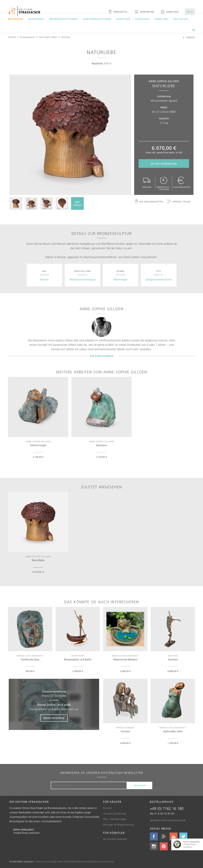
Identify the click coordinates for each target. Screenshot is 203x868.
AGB (92, 862)
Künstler (123, 19)
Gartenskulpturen (97, 19)
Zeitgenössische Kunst (159, 279)
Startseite (12, 37)
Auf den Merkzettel (149, 202)
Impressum (101, 862)
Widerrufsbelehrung (80, 862)
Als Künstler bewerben (115, 839)
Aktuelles (181, 19)
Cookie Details (63, 862)
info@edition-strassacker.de (168, 820)
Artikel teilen (179, 202)
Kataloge (142, 19)
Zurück (189, 38)
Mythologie (121, 279)
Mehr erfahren (54, 718)
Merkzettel (118, 12)
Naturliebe (66, 37)
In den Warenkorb (164, 164)
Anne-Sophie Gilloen (48, 37)
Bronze (44, 279)
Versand (147, 182)
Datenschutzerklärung (45, 862)
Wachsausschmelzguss (83, 279)
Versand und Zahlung (115, 814)
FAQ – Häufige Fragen (115, 819)
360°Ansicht (77, 204)
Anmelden (170, 12)
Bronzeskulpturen (64, 19)
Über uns (162, 19)
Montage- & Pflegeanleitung (118, 825)
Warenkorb (144, 12)
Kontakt (107, 808)
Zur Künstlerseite (101, 356)
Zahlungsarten (182, 182)
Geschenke (36, 19)
